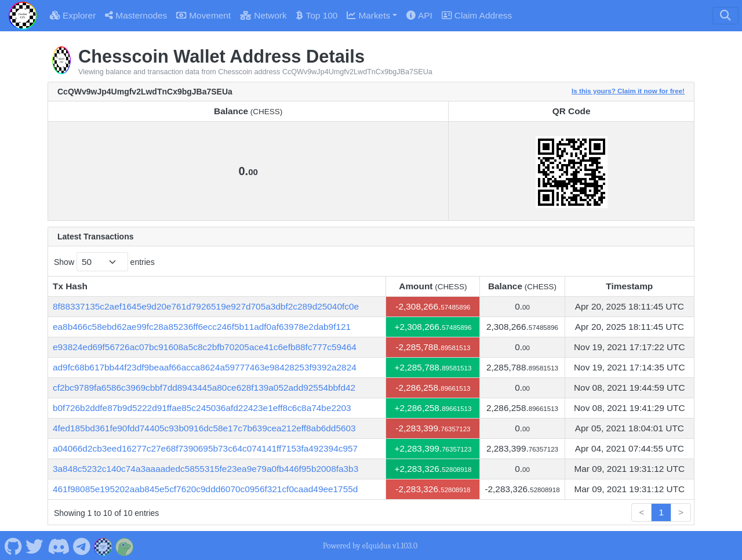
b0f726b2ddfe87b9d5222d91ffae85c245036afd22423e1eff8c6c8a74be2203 (202, 408)
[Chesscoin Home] (23, 16)
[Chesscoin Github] (13, 546)
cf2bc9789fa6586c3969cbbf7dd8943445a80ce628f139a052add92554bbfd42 (204, 388)
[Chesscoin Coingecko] (125, 546)
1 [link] (661, 512)
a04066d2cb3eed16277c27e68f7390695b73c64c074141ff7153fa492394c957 (205, 448)
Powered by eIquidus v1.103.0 (370, 546)
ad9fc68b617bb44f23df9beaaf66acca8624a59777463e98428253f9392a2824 (205, 367)
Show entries (104, 262)
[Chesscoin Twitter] (35, 546)
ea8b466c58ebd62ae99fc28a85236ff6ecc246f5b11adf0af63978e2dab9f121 (202, 327)
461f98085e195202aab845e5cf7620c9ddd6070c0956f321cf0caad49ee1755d (205, 489)
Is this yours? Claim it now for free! (628, 91)
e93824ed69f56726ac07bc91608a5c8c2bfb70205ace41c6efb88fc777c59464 (205, 347)
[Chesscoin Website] (103, 546)
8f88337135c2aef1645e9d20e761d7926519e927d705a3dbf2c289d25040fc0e (206, 306)
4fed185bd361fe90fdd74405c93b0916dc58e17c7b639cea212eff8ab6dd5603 (204, 428)
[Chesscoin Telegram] (82, 546)
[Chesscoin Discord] (58, 546)
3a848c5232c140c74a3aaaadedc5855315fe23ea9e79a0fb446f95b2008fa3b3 (205, 469)
